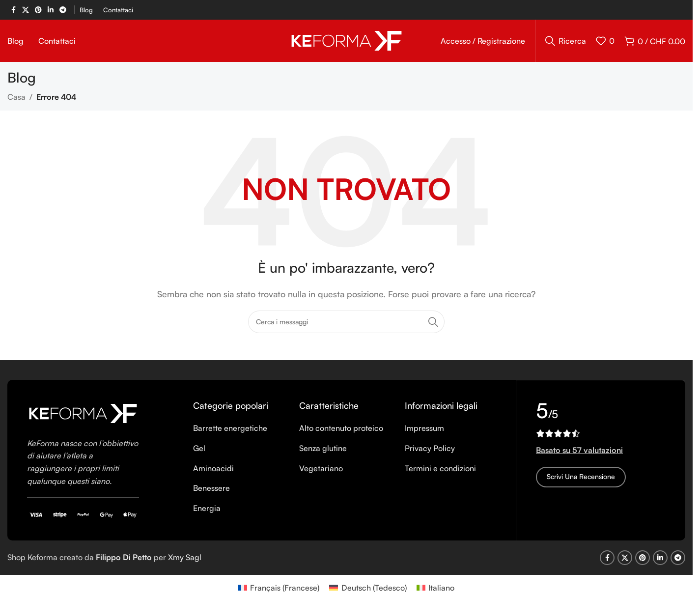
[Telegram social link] (63, 10)
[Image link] (83, 414)
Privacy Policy (430, 450)
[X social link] (26, 10)
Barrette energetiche (230, 430)
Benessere (211, 490)
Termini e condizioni (440, 470)
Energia (207, 510)
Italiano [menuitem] (441, 590)
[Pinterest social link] (38, 10)
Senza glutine (323, 450)
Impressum (424, 430)
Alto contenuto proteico (341, 430)
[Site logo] (347, 41)
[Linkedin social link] (51, 10)
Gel (199, 450)
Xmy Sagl (185, 559)
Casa (16, 99)
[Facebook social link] (13, 10)
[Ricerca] (566, 42)
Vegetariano (321, 470)
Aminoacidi (213, 470)
